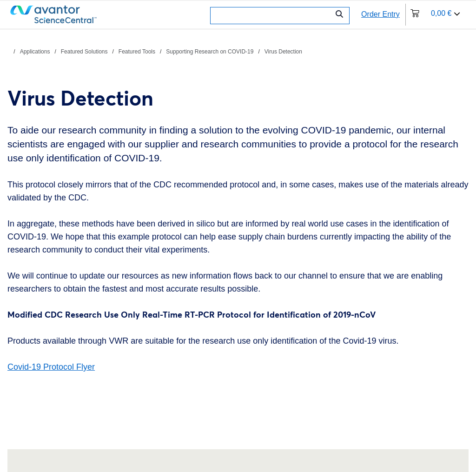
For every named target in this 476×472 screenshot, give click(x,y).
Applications (35, 52)
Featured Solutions (84, 52)
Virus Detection (283, 52)
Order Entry (380, 14)
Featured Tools (137, 52)
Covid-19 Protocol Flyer (51, 367)
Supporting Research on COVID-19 (210, 52)
